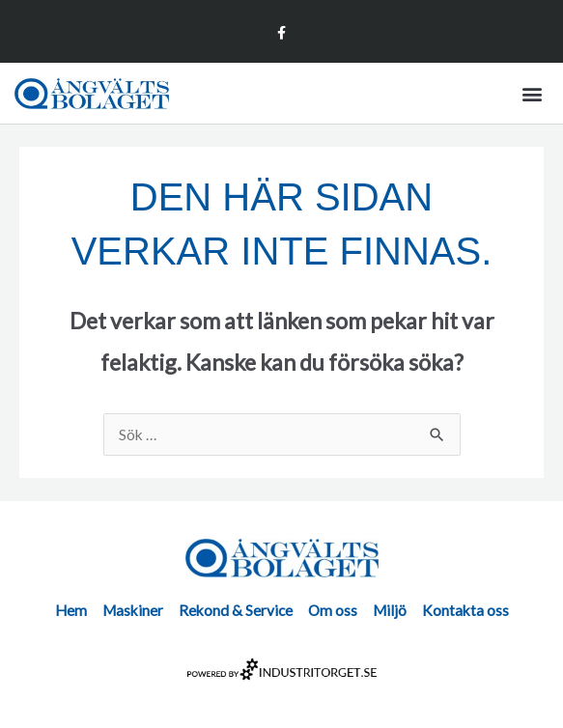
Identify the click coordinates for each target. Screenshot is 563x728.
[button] (533, 93)
